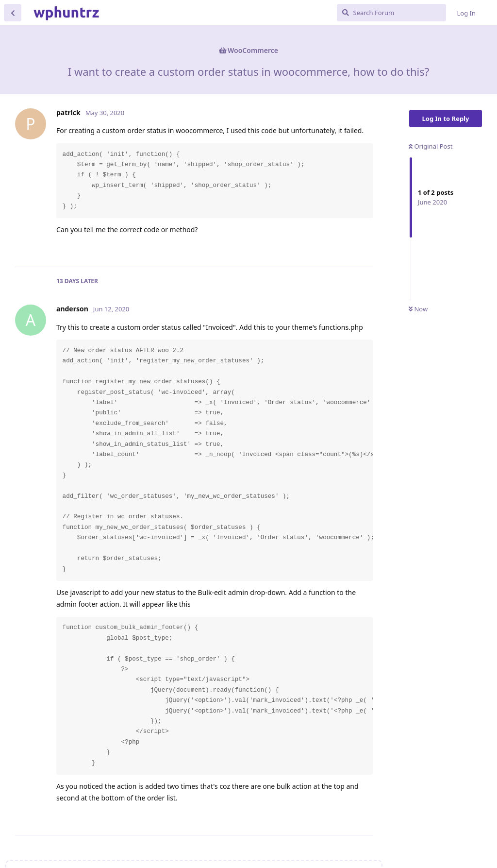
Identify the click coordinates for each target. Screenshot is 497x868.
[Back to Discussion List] (13, 13)
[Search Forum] (391, 13)
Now (418, 309)
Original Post (431, 146)
